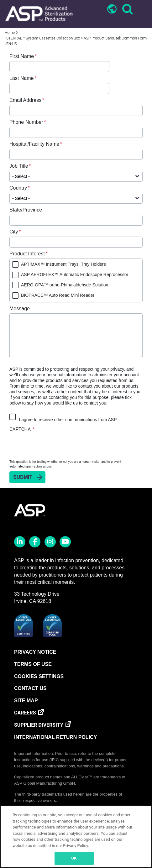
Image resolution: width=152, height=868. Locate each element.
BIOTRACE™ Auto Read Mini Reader (58, 295)
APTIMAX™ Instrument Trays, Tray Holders (63, 264)
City (14, 232)
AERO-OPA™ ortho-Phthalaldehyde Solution (65, 285)
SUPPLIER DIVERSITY (39, 725)
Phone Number (26, 122)
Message (20, 309)
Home (10, 33)
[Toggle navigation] (142, 10)
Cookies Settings (39, 676)
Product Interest (27, 254)
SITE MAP (26, 701)
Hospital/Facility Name (34, 144)
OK (74, 858)
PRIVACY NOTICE (35, 652)
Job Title (19, 166)
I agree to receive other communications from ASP (68, 420)
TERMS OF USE (33, 664)
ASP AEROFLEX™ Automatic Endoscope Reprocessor (75, 275)
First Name (22, 56)
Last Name (21, 78)
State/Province (26, 210)
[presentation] (57, 446)
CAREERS (25, 713)
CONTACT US (30, 688)
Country (18, 188)
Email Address (25, 100)
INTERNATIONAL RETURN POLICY (55, 737)
